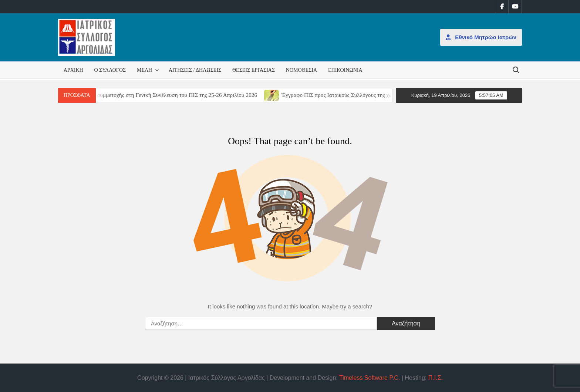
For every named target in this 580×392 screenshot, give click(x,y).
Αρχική (73, 70)
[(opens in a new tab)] (277, 95)
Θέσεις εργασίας (254, 70)
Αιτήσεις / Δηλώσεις (195, 70)
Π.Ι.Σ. (436, 378)
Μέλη (144, 70)
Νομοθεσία (301, 70)
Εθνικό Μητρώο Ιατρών (481, 37)
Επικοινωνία (345, 70)
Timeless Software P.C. (370, 378)
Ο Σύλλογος (110, 70)
